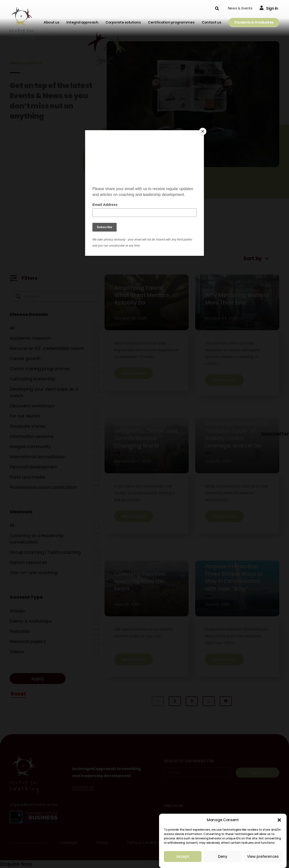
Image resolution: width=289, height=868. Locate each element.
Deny (223, 856)
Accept (183, 856)
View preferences (263, 856)
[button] (279, 820)
